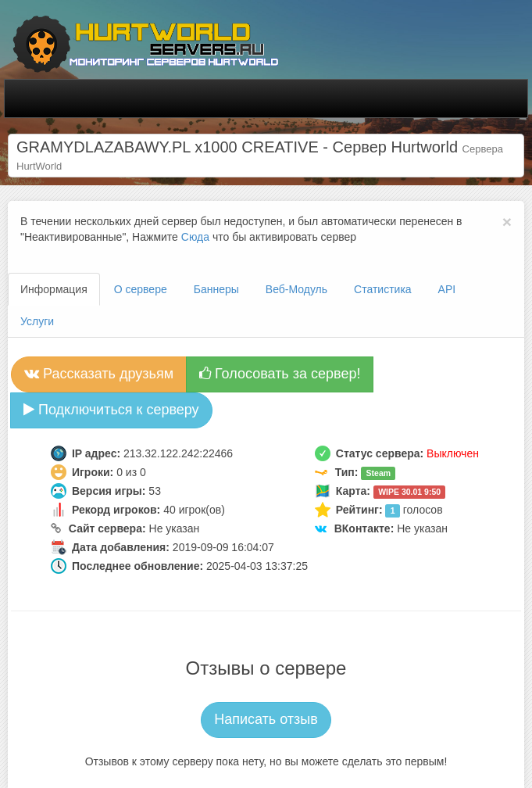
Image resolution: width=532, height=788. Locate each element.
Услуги (37, 321)
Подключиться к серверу (111, 410)
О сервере (141, 289)
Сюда (195, 237)
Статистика (383, 289)
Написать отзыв (266, 719)
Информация (54, 289)
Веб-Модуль (296, 289)
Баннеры (216, 289)
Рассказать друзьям (99, 374)
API (447, 289)
